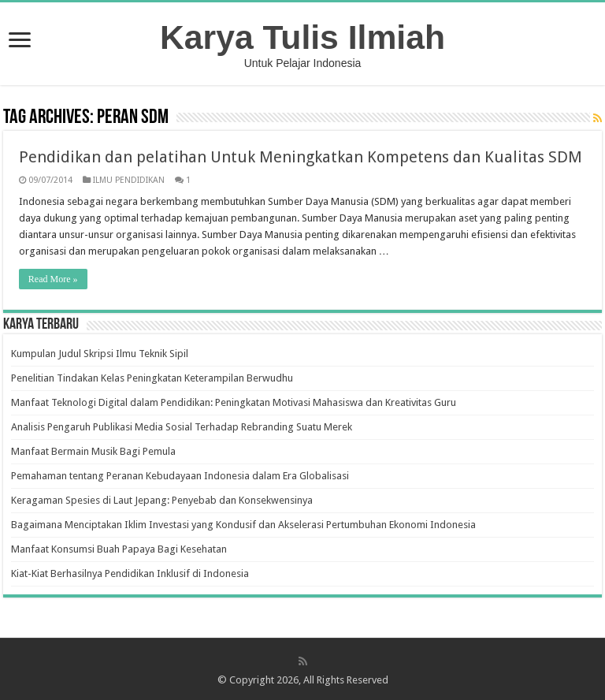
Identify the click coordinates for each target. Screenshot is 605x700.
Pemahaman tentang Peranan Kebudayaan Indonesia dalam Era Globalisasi (180, 476)
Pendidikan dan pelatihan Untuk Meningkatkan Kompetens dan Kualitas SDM (301, 157)
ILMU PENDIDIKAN (129, 180)
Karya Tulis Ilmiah (302, 37)
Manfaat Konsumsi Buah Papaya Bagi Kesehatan (119, 549)
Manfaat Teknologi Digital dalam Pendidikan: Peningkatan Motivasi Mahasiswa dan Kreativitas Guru (234, 402)
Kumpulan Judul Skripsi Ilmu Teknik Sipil (100, 354)
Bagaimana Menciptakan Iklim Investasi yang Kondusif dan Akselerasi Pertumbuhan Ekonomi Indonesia (243, 525)
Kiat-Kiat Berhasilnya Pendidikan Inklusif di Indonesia (130, 573)
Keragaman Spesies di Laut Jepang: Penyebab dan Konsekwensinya (162, 500)
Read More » (53, 279)
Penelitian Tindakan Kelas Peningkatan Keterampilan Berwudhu (152, 378)
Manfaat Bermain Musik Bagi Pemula (93, 451)
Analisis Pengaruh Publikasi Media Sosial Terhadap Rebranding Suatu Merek (182, 427)
